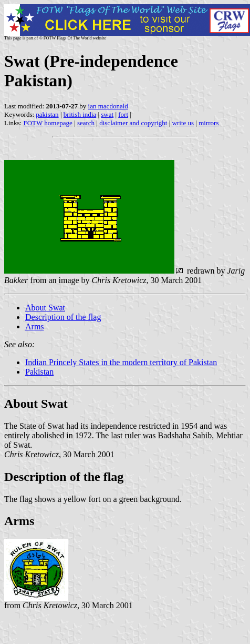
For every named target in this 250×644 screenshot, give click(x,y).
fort (123, 114)
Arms (35, 326)
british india (80, 114)
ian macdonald (108, 106)
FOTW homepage (48, 123)
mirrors (209, 123)
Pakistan (39, 372)
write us (183, 123)
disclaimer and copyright (133, 123)
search (86, 123)
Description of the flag (63, 317)
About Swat (45, 308)
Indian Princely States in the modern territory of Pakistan (121, 362)
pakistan (47, 114)
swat (107, 114)
